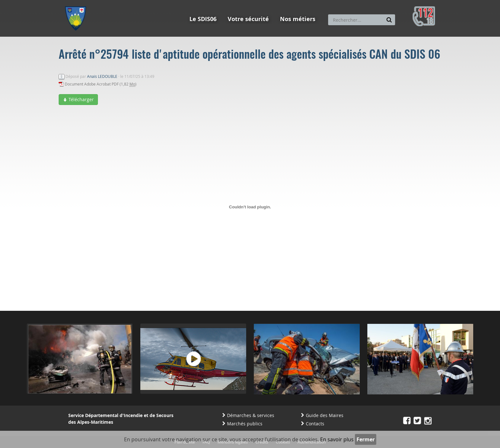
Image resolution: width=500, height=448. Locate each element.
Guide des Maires (325, 415)
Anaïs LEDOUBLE (102, 76)
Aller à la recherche (151, 3)
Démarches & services (251, 415)
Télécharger (78, 99)
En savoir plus (337, 439)
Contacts (315, 424)
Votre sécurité (248, 19)
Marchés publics (245, 424)
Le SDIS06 (203, 19)
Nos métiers (298, 19)
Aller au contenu (112, 3)
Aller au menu (77, 3)
